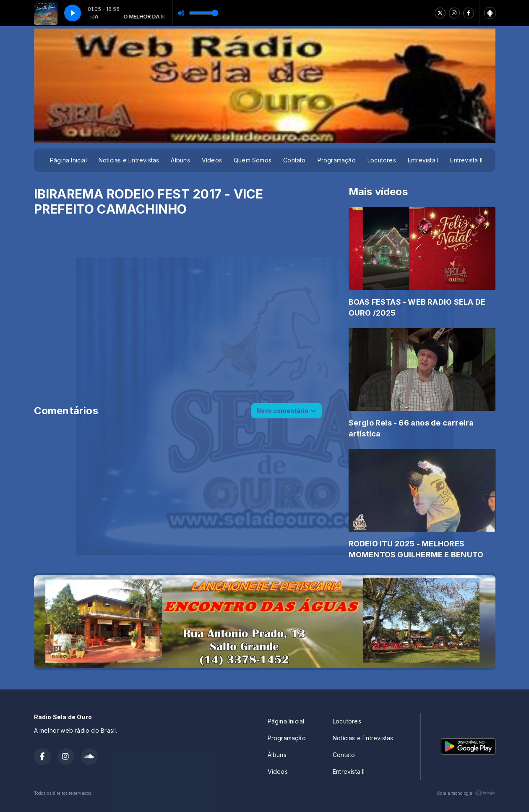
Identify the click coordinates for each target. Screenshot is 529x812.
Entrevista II (466, 160)
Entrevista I (423, 160)
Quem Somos (253, 160)
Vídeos (212, 160)
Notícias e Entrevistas (129, 160)
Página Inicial (68, 160)
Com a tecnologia (466, 793)
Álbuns (180, 160)
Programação (337, 160)
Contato (294, 160)
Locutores (382, 160)
